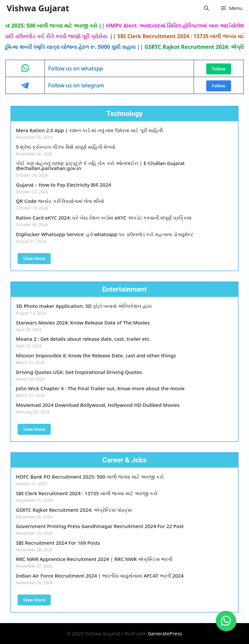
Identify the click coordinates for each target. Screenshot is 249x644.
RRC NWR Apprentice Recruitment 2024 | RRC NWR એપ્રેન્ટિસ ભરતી (94, 559)
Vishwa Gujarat (38, 8)
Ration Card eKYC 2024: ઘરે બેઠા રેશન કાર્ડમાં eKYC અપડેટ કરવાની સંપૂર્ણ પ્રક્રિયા (104, 218)
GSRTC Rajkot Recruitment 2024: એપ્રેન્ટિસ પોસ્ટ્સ (74, 510)
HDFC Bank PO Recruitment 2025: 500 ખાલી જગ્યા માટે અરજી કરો (90, 477)
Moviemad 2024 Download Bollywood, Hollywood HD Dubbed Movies (98, 405)
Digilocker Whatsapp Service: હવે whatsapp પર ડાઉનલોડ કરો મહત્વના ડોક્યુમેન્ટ (105, 234)
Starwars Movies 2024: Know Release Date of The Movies (83, 322)
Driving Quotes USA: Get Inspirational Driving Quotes (79, 372)
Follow (219, 69)
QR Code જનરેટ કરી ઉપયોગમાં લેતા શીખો (60, 201)
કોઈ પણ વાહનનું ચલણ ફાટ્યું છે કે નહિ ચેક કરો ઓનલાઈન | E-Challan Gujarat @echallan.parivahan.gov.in (100, 166)
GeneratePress (165, 633)
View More (34, 258)
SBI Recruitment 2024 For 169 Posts (58, 543)
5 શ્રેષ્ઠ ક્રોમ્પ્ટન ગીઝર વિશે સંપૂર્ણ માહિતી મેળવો (66, 147)
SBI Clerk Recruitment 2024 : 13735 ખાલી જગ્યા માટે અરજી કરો (87, 493)
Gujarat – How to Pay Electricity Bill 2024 (63, 185)
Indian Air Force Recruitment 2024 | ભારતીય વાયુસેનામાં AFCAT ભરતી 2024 (100, 576)
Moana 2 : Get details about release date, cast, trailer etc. (83, 339)
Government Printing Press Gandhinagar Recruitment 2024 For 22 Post (100, 526)
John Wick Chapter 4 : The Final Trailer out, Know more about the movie (100, 388)
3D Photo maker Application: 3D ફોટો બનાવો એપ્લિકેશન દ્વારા (84, 306)
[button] (206, 8)
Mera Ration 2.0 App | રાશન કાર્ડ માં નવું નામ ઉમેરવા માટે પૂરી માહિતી (89, 130)
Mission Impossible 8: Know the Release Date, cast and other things (96, 355)
